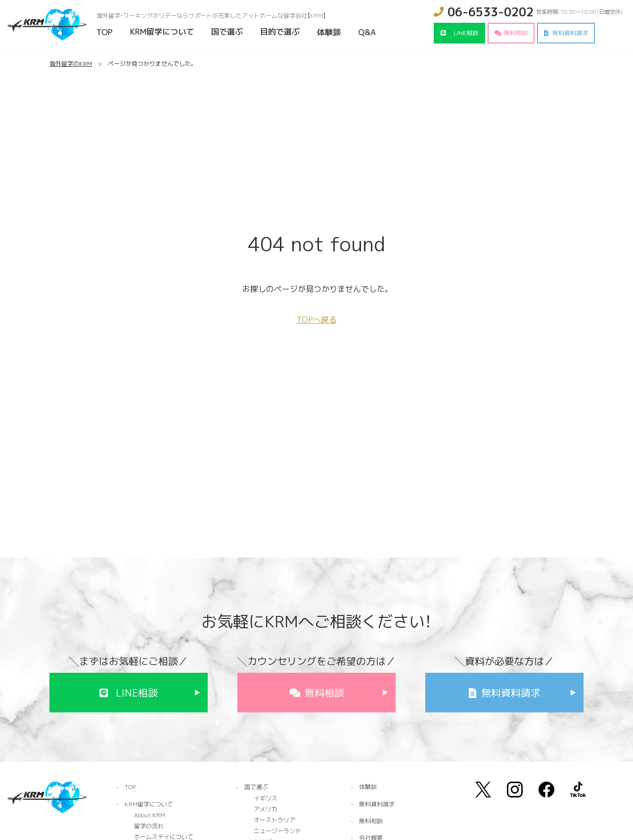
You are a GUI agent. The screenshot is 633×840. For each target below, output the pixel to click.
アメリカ (266, 809)
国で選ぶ (227, 32)
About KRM (150, 815)
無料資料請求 (570, 33)
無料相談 (516, 33)
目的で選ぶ (280, 32)
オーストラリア (274, 820)
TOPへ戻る (317, 320)
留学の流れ (149, 826)
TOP (105, 32)
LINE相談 (466, 33)
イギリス (266, 798)
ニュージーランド (277, 831)
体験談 (329, 32)
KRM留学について (162, 32)
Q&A (367, 32)
